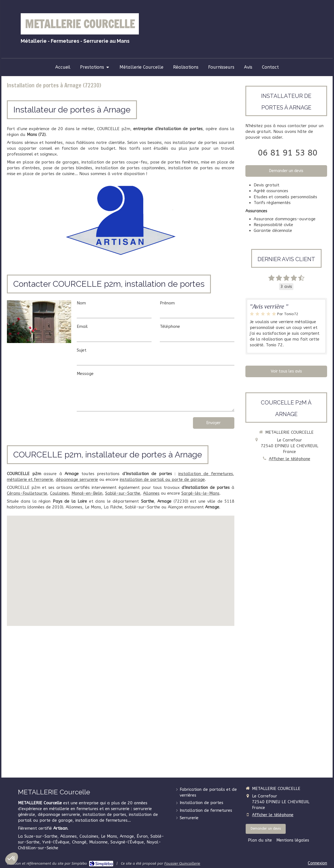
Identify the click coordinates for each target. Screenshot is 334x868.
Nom (81, 303)
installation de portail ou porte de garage (162, 479)
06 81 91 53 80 (288, 153)
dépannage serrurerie (77, 479)
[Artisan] (120, 220)
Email (82, 326)
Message (85, 374)
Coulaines (59, 493)
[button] (12, 859)
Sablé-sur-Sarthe (123, 493)
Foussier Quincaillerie (182, 863)
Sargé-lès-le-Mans (200, 493)
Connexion (317, 863)
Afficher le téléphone (290, 459)
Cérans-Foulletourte (27, 493)
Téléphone (170, 326)
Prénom (167, 303)
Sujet (82, 350)
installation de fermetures (206, 474)
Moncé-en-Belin (87, 493)
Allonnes (151, 493)
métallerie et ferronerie (30, 479)
